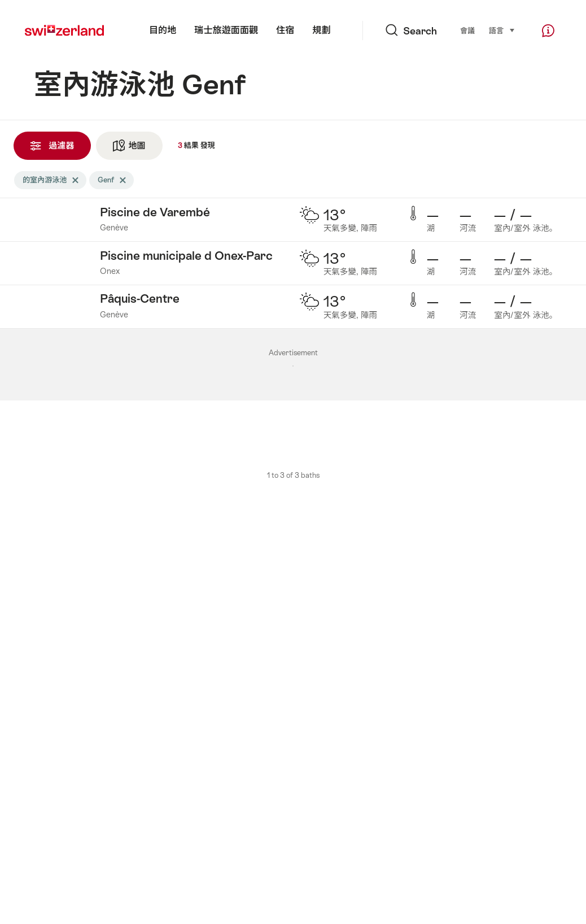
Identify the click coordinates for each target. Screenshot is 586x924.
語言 (502, 30)
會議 (467, 31)
